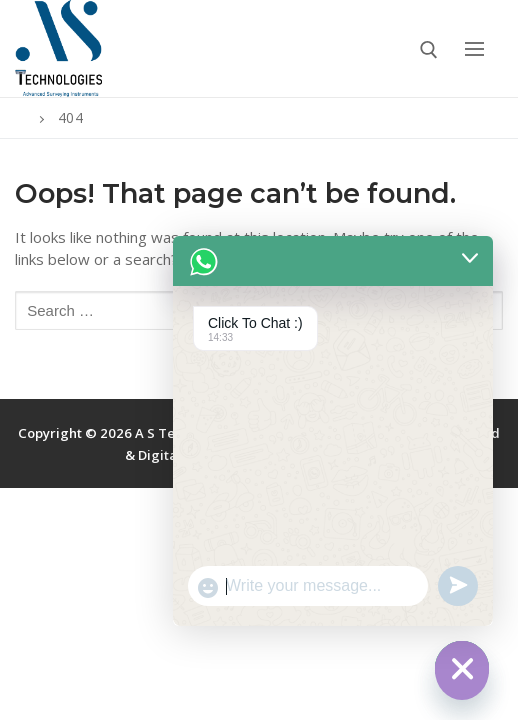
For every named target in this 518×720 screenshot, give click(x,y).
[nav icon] (474, 48)
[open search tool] (429, 50)
